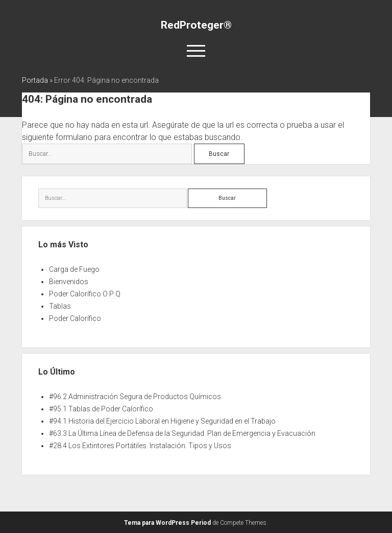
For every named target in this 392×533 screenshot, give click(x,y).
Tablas (60, 306)
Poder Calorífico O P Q (85, 294)
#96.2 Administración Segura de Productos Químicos (135, 397)
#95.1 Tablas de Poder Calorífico (101, 409)
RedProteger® (196, 25)
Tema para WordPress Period (167, 523)
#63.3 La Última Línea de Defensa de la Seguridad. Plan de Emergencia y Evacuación (182, 433)
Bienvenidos (69, 282)
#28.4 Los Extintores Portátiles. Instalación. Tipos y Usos (140, 446)
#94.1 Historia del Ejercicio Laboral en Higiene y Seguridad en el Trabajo (162, 421)
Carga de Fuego (74, 269)
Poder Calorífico (75, 318)
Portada (35, 80)
